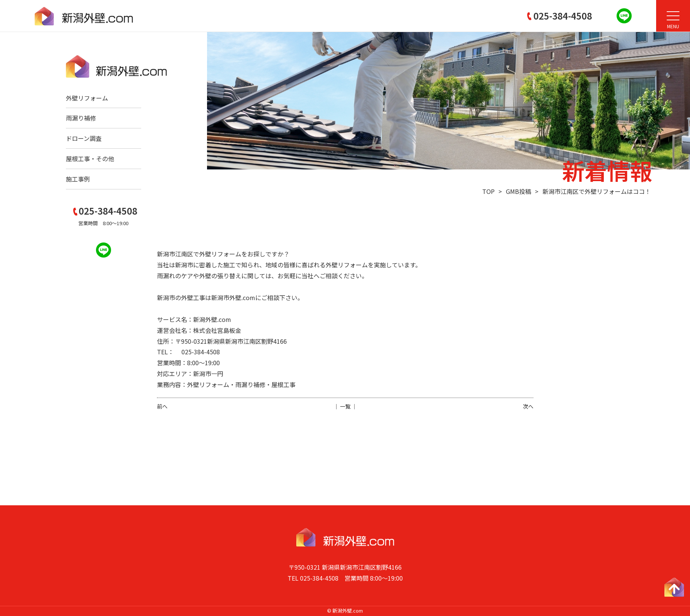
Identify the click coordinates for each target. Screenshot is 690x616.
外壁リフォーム (87, 98)
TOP (488, 191)
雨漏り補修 (81, 118)
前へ (162, 406)
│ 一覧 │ (345, 406)
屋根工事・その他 (90, 159)
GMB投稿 (519, 191)
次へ (528, 406)
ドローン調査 (84, 138)
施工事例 (78, 179)
